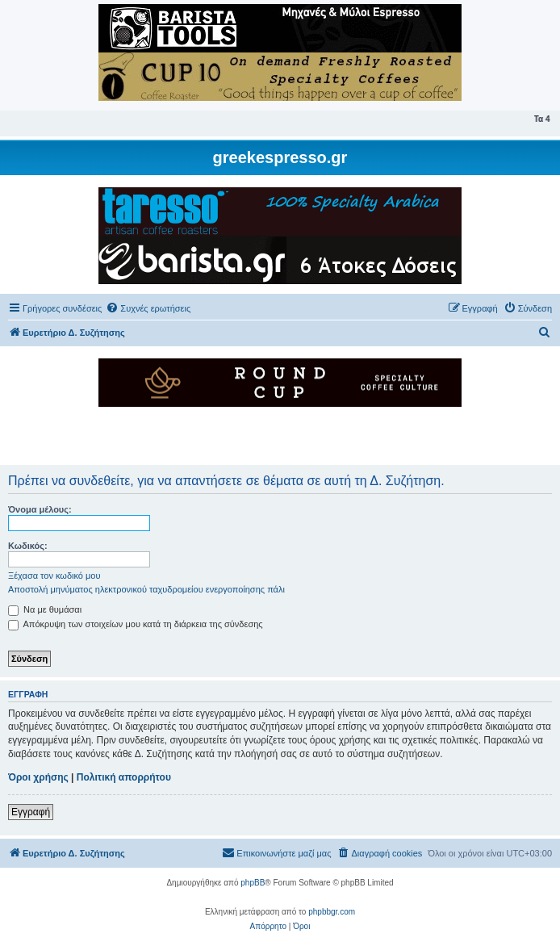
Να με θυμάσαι (45, 609)
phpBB (253, 883)
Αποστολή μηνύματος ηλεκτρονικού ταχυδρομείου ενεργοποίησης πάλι (146, 589)
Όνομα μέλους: (40, 509)
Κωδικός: (28, 546)
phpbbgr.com (332, 912)
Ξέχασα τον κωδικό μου (54, 576)
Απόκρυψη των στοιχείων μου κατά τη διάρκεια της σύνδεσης (136, 624)
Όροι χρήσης (38, 777)
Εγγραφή (31, 812)
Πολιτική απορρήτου (124, 777)
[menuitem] (148, 308)
